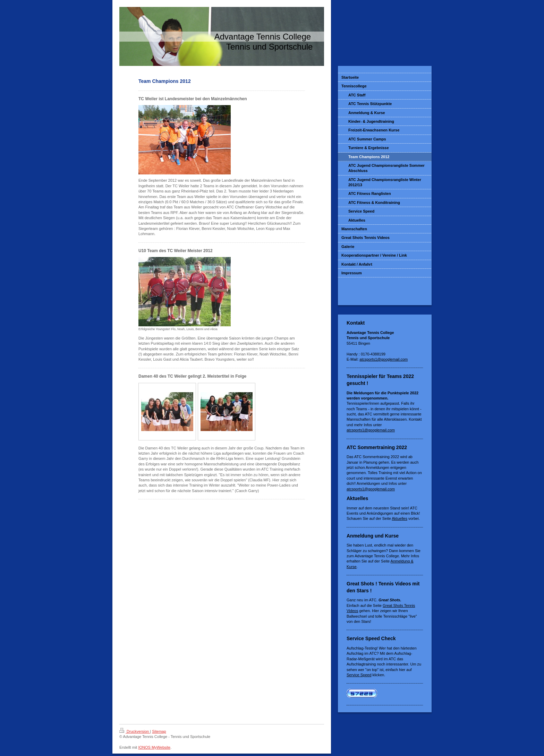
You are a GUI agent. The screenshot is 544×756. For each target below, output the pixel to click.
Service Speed (359, 675)
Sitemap (159, 731)
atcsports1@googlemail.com (384, 359)
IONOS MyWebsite (154, 747)
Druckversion (135, 731)
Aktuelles (399, 518)
